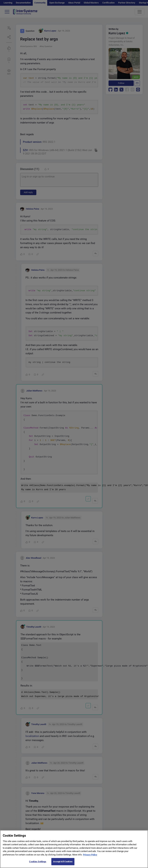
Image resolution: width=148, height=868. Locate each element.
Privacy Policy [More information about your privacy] (90, 859)
